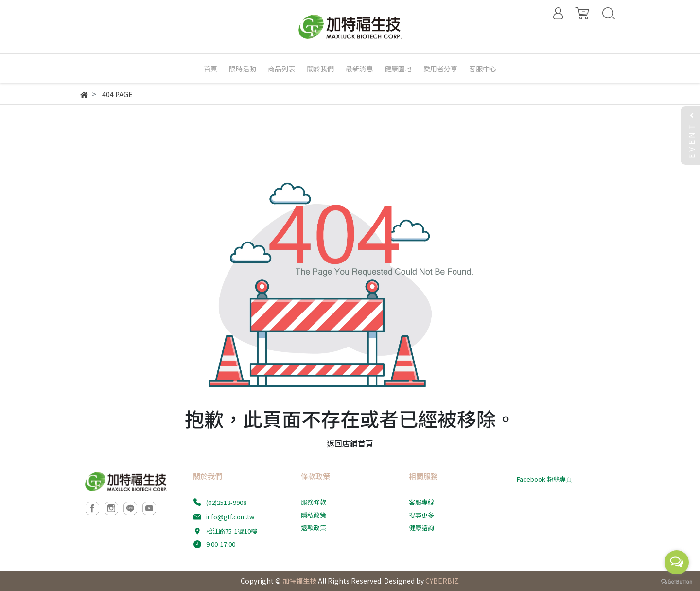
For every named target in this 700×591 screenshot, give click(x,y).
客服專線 (421, 502)
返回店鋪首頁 (350, 443)
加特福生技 (299, 581)
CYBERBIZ (442, 581)
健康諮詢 (421, 528)
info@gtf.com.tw (230, 516)
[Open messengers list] (677, 562)
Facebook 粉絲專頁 (544, 479)
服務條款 (314, 502)
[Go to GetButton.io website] (677, 581)
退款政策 (314, 528)
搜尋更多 (421, 515)
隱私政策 (314, 515)
